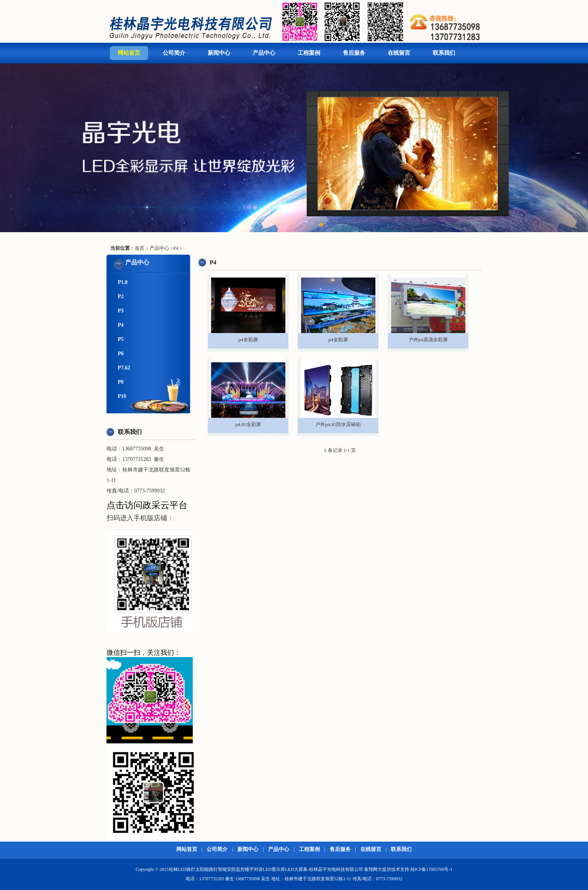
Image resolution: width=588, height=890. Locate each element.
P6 (121, 353)
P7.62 (124, 368)
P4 (175, 248)
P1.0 (123, 282)
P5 (121, 339)
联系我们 (444, 53)
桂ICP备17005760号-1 (431, 869)
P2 (121, 296)
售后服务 (354, 53)
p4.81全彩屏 (248, 424)
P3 (121, 311)
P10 (122, 396)
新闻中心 (219, 53)
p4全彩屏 (248, 340)
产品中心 (264, 53)
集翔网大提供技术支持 (387, 869)
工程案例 (309, 53)
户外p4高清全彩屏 (428, 340)
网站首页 (129, 53)
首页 (139, 248)
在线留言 (399, 53)
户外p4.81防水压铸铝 (338, 424)
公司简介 (174, 53)
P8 (121, 382)
